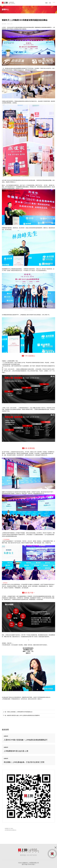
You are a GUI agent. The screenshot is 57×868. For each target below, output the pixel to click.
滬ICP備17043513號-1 (28, 864)
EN (50, 3)
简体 (46, 3)
